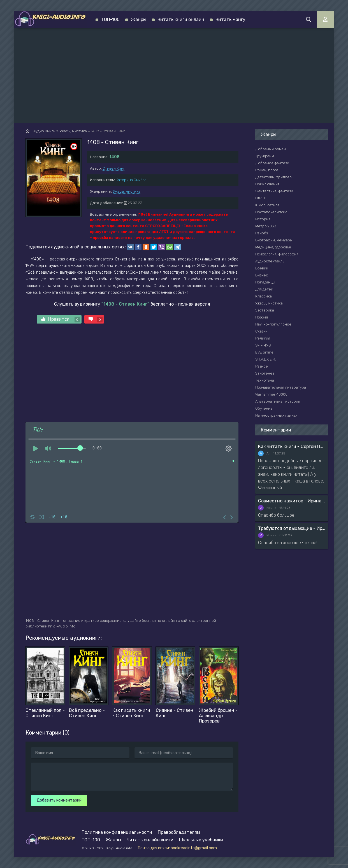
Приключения (267, 184)
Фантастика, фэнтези (274, 191)
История (263, 219)
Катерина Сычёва (131, 180)
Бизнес (262, 275)
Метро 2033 (266, 226)
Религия (263, 338)
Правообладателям (179, 832)
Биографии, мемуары (274, 240)
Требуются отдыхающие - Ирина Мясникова (292, 528)
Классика (264, 296)
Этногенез (265, 373)
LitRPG (261, 198)
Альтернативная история (278, 401)
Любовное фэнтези (272, 163)
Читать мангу (230, 19)
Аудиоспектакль (270, 261)
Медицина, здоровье (273, 247)
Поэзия (262, 317)
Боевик (262, 268)
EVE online (264, 352)
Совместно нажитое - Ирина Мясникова (292, 501)
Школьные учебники (201, 840)
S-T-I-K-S (263, 345)
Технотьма (265, 380)
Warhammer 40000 (271, 394)
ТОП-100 (110, 19)
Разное (262, 366)
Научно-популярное (273, 324)
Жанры (139, 19)
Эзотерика (265, 310)
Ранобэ (262, 233)
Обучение (264, 408)
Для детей (264, 289)
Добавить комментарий (59, 800)
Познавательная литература (281, 387)
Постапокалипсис (271, 212)
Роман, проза (267, 170)
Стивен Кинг (114, 168)
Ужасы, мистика (127, 191)
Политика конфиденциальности (117, 832)
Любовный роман (271, 149)
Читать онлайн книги (150, 840)
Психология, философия (277, 254)
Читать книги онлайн (181, 19)
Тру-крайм (265, 156)
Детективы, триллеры (275, 177)
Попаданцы (265, 282)
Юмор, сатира (267, 205)
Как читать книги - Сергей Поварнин (292, 446)
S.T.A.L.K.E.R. (266, 359)
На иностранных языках (276, 415)
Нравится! (61, 319)
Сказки (261, 331)
